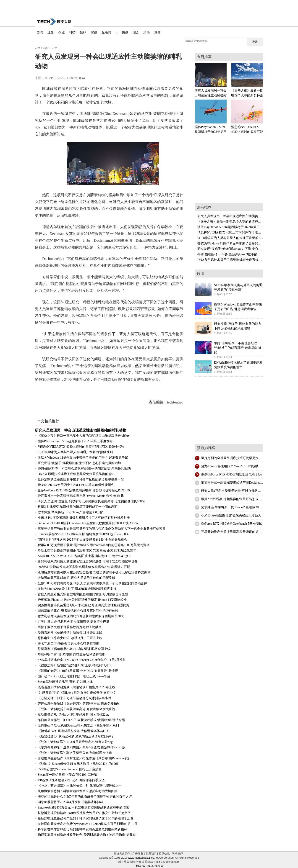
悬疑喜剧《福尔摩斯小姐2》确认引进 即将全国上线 (74, 649)
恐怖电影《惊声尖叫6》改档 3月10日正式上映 (70, 638)
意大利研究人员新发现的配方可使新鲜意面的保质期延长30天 (81, 616)
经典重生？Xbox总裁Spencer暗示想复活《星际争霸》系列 (78, 725)
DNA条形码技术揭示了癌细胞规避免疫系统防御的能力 (76, 474)
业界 (51, 32)
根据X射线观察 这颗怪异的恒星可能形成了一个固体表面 (78, 507)
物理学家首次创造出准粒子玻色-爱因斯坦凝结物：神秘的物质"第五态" (87, 835)
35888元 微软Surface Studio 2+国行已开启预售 (70, 769)
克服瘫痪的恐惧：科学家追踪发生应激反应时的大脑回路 (78, 791)
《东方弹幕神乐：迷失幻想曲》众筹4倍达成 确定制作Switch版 (82, 747)
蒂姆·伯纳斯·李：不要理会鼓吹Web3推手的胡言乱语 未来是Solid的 (84, 469)
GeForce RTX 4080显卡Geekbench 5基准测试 (232, 524)
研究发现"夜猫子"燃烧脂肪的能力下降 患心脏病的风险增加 (79, 463)
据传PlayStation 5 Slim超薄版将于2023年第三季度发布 (75, 441)
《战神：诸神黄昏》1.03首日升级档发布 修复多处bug (75, 742)
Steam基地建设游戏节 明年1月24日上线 (65, 682)
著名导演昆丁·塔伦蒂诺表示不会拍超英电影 (68, 643)
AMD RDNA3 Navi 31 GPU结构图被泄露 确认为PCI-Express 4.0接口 (85, 556)
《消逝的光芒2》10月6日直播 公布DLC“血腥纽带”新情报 (78, 671)
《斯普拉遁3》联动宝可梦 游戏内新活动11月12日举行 (76, 736)
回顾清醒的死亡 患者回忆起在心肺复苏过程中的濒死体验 (78, 611)
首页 (38, 48)
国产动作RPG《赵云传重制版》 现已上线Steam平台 (74, 676)
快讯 (125, 32)
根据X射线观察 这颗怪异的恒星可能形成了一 (233, 499)
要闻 (40, 32)
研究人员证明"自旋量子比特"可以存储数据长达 (234, 491)
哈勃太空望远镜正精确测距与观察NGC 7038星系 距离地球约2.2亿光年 (87, 551)
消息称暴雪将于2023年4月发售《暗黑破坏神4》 (71, 802)
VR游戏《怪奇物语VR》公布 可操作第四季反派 (71, 780)
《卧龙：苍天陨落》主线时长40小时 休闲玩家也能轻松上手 (80, 786)
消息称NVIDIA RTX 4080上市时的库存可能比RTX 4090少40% (81, 447)
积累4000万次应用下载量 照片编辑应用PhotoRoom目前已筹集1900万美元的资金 (94, 545)
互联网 (106, 32)
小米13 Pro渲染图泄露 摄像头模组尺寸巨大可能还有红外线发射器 (84, 518)
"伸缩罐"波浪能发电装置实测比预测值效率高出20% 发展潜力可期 (84, 567)
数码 (83, 32)
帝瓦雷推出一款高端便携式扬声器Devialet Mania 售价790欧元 (81, 496)
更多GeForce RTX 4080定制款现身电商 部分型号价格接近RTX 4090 (85, 490)
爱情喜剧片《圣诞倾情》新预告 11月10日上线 (70, 633)
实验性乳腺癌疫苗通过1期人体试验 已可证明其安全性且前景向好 (84, 605)
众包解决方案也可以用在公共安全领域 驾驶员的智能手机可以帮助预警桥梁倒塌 (94, 572)
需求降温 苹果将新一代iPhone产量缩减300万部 (70, 512)
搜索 (255, 42)
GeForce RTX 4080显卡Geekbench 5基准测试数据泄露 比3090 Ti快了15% (88, 523)
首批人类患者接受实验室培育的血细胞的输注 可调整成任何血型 (83, 594)
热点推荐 (204, 207)
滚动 (146, 32)
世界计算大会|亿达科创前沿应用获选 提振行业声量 (73, 622)
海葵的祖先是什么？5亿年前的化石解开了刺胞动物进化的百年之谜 (85, 797)
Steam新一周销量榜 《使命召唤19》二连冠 (68, 775)
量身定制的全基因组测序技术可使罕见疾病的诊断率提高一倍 (81, 479)
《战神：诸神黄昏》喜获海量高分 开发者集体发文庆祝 (76, 709)
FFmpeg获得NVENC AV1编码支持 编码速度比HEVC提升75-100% (83, 534)
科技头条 (124, 862)
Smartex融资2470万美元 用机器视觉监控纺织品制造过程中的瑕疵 (83, 808)
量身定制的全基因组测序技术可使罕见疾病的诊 (235, 458)
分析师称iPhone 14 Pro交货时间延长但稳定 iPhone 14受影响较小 (82, 600)
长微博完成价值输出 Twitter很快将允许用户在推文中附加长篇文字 (84, 813)
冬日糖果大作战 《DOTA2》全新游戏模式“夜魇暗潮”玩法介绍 (81, 720)
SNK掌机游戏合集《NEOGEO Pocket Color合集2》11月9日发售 (82, 660)
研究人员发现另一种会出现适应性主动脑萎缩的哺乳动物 (81, 430)
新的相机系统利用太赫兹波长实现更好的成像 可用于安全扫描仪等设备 (88, 561)
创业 (62, 32)
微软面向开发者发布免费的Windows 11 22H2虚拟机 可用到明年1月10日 (88, 824)
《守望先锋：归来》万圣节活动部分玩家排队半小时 (74, 698)
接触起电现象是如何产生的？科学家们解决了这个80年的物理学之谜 (86, 818)
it (116, 32)
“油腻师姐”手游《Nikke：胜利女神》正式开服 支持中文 (77, 693)
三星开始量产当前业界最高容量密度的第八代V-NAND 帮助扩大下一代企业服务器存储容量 (102, 529)
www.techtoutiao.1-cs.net (143, 858)
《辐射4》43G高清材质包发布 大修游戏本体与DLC (74, 731)
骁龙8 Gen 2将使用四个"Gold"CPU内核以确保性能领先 (76, 485)
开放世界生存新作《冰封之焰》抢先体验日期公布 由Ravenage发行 (84, 758)
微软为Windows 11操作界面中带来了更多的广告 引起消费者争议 (83, 458)
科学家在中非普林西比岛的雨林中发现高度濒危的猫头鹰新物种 (82, 829)
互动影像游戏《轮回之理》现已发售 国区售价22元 (73, 715)
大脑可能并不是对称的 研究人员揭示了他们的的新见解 (76, 578)
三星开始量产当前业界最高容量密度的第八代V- (235, 532)
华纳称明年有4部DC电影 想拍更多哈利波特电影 (71, 654)
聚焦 (157, 32)
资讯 (94, 32)
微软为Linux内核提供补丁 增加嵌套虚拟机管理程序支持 (77, 589)
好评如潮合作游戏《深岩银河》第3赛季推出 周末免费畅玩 (79, 704)
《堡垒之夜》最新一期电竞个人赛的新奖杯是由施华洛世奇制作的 (84, 436)
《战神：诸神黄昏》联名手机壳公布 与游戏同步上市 (75, 753)
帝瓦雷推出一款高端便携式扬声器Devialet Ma (233, 483)
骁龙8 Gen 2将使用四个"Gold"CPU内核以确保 (233, 466)
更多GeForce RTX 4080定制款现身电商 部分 (232, 474)
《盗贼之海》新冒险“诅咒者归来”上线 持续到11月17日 (76, 665)
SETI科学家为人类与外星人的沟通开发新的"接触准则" (76, 452)
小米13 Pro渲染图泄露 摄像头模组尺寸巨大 (231, 515)
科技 (72, 32)
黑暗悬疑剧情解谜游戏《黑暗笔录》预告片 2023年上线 (76, 687)
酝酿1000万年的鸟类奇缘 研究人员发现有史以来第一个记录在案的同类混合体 (92, 583)
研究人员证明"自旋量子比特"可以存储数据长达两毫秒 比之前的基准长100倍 (91, 501)
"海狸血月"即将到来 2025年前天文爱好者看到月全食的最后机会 (82, 540)
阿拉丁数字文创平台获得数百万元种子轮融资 (70, 627)
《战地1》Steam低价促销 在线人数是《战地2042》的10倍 (78, 764)
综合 (136, 32)
